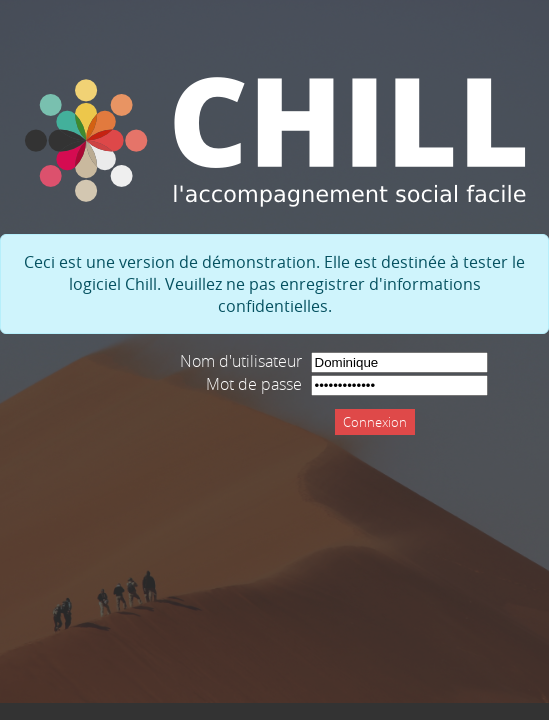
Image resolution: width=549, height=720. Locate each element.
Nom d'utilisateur (241, 361)
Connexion (375, 422)
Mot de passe (254, 384)
